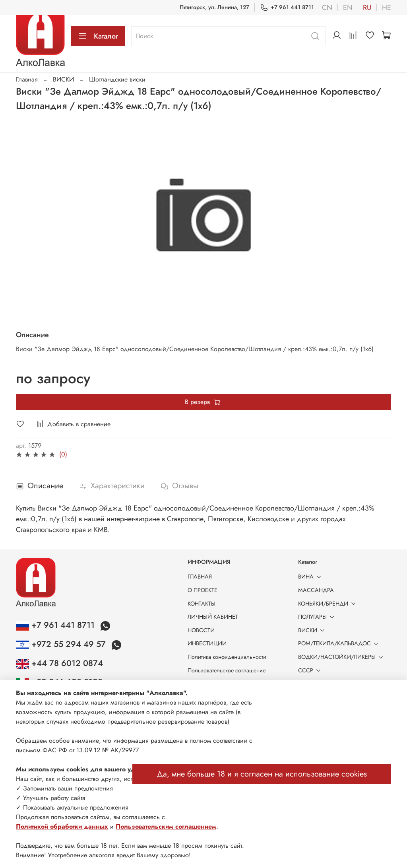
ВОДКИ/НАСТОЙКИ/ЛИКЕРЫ (342, 657)
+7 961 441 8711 (287, 7)
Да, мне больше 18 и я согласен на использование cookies (262, 774)
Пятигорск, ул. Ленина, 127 (214, 7)
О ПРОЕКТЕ (203, 590)
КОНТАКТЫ (202, 604)
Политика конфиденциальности (227, 657)
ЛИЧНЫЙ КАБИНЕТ (213, 617)
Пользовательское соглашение (227, 670)
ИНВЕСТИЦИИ (207, 643)
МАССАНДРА (316, 590)
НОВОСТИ (201, 630)
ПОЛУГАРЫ (318, 617)
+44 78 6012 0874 (59, 663)
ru (367, 8)
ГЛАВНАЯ (200, 577)
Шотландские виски (117, 79)
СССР (311, 670)
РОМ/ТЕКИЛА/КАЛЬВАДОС (340, 643)
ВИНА (311, 577)
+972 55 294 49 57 (62, 644)
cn (327, 8)
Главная (27, 79)
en (348, 8)
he (387, 8)
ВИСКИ (63, 79)
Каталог (98, 36)
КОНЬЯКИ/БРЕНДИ (328, 604)
